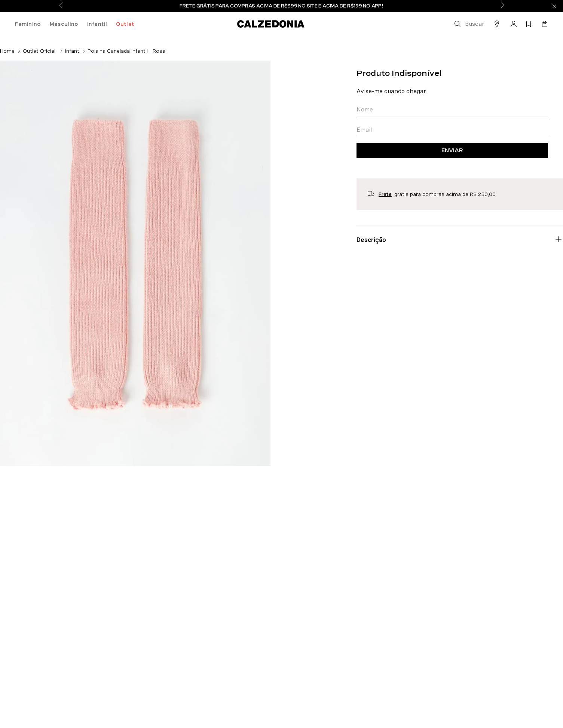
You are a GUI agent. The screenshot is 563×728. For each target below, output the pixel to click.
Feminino (28, 24)
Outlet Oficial (39, 51)
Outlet (125, 24)
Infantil (97, 24)
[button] (469, 24)
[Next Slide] (502, 6)
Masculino (64, 24)
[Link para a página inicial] (7, 51)
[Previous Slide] (61, 6)
